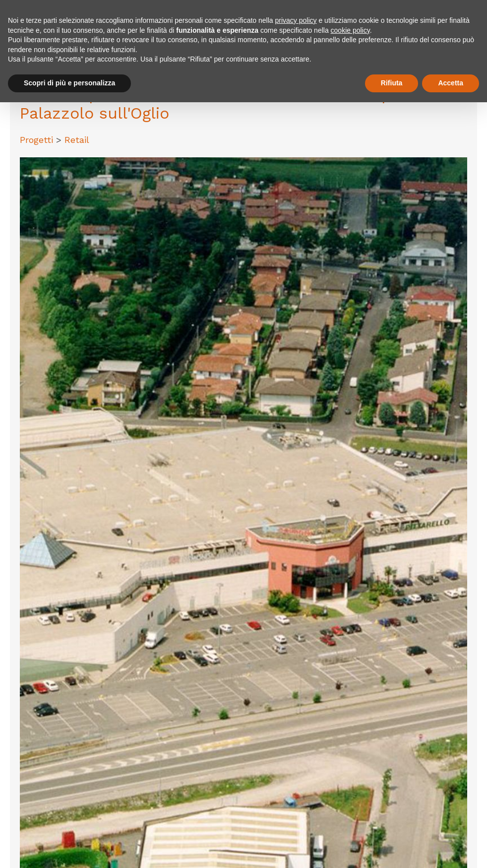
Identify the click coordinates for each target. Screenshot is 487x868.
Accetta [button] (451, 83)
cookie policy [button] (350, 30)
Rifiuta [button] (392, 83)
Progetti (38, 140)
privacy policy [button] (296, 20)
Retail (77, 140)
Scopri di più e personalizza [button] (69, 83)
